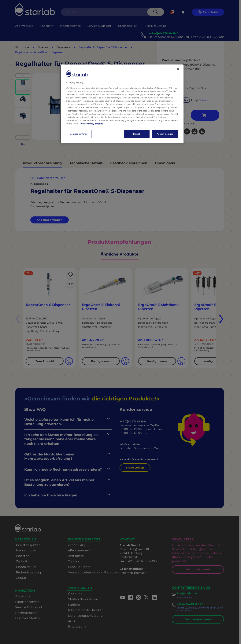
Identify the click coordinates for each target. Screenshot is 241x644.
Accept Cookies (165, 134)
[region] (122, 104)
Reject (137, 134)
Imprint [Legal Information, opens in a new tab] (99, 124)
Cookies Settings (79, 134)
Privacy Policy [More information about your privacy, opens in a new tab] (87, 124)
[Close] (178, 69)
